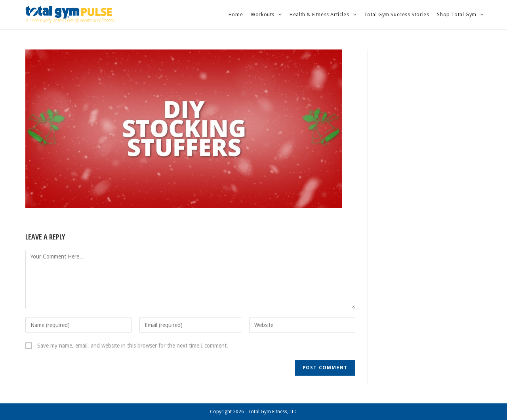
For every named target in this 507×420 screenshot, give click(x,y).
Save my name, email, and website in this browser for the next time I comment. (133, 346)
